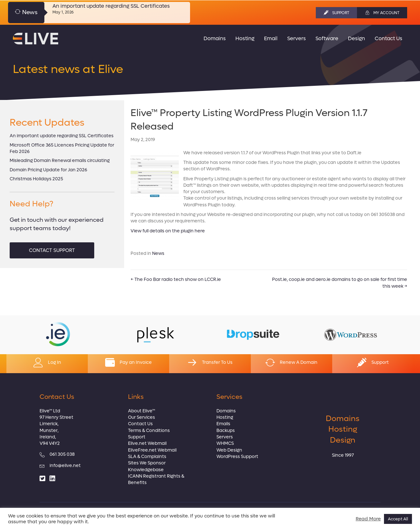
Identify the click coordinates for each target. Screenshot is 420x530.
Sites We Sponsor (147, 463)
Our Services (142, 417)
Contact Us (140, 424)
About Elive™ (142, 411)
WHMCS (225, 443)
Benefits (137, 483)
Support (137, 437)
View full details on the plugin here (168, 231)
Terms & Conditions (149, 431)
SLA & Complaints (147, 457)
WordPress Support (237, 457)
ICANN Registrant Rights (154, 476)
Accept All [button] (398, 519)
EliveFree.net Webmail (152, 450)
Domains (226, 411)
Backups (226, 431)
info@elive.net (65, 466)
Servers (225, 437)
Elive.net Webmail (147, 443)
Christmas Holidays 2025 (36, 179)
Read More (368, 519)
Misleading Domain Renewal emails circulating (60, 161)
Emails (223, 424)
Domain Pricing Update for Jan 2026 (48, 170)
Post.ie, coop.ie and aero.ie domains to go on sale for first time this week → (340, 283)
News (158, 253)
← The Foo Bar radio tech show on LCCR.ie (176, 279)
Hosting (225, 417)
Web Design (229, 450)
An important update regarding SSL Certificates (111, 6)
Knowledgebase (146, 470)
